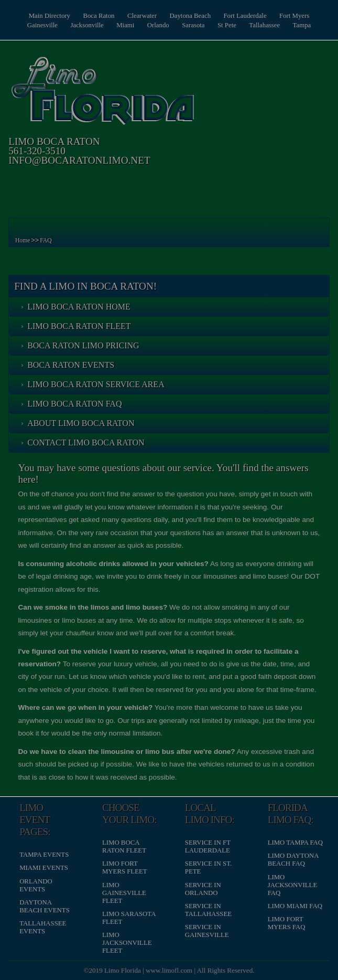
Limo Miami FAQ (295, 906)
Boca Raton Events (71, 365)
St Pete (227, 25)
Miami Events (44, 868)
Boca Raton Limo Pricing (83, 345)
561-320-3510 (37, 151)
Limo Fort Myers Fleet (125, 867)
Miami (125, 25)
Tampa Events (44, 855)
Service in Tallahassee (208, 910)
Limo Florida (123, 970)
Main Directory (50, 16)
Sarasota (193, 25)
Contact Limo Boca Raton (86, 443)
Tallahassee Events (43, 927)
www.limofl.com (169, 970)
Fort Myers (294, 16)
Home (23, 241)
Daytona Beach (190, 16)
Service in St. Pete (208, 867)
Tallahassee (264, 25)
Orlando (158, 25)
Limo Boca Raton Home (79, 307)
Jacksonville (87, 25)
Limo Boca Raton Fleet (79, 326)
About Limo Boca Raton (81, 423)
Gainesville (42, 25)
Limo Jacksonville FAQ (293, 885)
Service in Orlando (203, 889)
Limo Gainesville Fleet (124, 893)
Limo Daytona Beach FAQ (293, 860)
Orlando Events (36, 885)
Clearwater (142, 16)
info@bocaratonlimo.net (79, 160)
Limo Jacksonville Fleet (127, 943)
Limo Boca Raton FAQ (74, 404)
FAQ (46, 241)
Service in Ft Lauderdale (208, 846)
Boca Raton (99, 16)
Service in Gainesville (207, 931)
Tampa (302, 25)
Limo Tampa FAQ (295, 843)
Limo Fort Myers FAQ (287, 923)
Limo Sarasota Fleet (129, 918)
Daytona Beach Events (45, 906)
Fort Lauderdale (245, 16)
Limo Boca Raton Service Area (96, 384)
